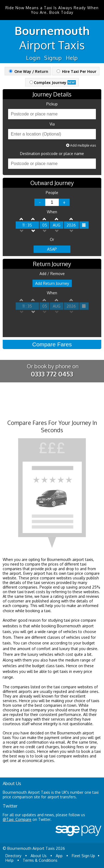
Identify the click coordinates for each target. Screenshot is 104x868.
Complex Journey (53, 83)
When (52, 212)
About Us (39, 856)
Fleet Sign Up (83, 856)
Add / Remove (52, 274)
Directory (13, 856)
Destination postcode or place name (52, 154)
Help (72, 58)
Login (33, 58)
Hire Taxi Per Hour (77, 71)
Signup (53, 58)
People (52, 193)
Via (52, 124)
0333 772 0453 (52, 374)
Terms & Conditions (40, 860)
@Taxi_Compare (17, 819)
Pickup (52, 104)
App (59, 856)
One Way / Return (29, 71)
